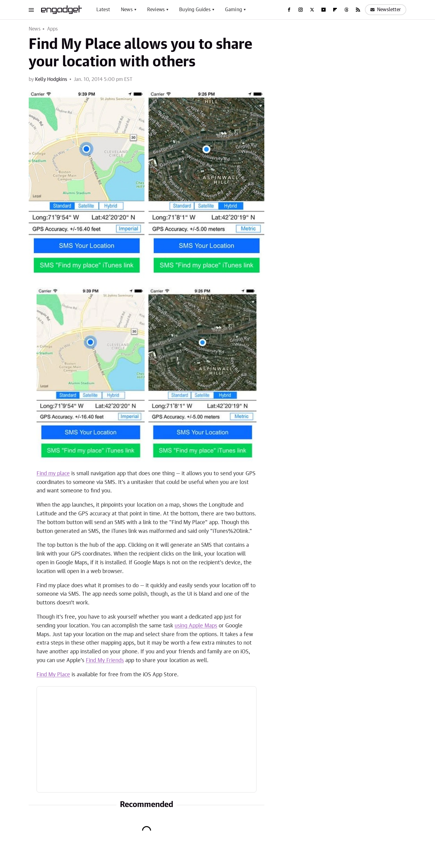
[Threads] (346, 10)
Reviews (156, 10)
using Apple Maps (196, 626)
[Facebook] (289, 10)
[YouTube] (324, 10)
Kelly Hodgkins (51, 79)
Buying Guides (195, 10)
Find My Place (53, 675)
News (127, 10)
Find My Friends (105, 661)
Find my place (53, 474)
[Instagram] (301, 10)
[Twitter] (312, 10)
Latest (103, 10)
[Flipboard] (335, 10)
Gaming (234, 10)
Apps (53, 29)
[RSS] (358, 10)
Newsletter (386, 10)
